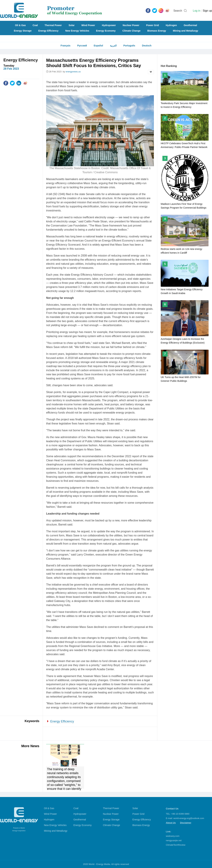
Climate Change (131, 31)
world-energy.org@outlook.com (189, 818)
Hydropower (109, 25)
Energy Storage (23, 31)
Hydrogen (171, 25)
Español (98, 46)
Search (178, 11)
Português (129, 46)
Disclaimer (186, 823)
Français (65, 46)
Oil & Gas (20, 25)
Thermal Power (53, 25)
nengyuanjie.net (174, 840)
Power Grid (153, 25)
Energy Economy (106, 31)
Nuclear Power (131, 25)
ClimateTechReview (176, 845)
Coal (35, 25)
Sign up (207, 11)
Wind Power (88, 25)
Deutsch (147, 46)
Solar (72, 25)
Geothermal (190, 25)
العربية (113, 46)
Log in (197, 11)
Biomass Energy (157, 31)
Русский (82, 46)
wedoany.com (173, 836)
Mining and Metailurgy (185, 31)
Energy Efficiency (48, 31)
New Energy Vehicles (77, 31)
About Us (171, 823)
